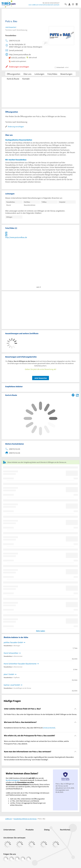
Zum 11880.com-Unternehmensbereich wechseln (44, 5)
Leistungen (39, 74)
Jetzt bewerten (41, 378)
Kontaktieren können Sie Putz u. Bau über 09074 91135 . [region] (30, 728)
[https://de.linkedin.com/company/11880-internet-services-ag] (23, 859)
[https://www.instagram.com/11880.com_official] (11, 859)
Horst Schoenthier (11, 653)
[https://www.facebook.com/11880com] (6, 859)
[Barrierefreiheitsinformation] (74, 4)
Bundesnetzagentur (13, 780)
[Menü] (78, 4)
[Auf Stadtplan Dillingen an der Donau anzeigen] (77, 395)
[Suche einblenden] (66, 4)
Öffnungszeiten (14, 74)
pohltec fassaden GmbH (13, 642)
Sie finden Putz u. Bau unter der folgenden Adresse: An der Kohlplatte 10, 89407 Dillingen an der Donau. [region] (40, 714)
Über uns (27, 74)
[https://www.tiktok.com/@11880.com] (17, 859)
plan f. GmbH (9, 674)
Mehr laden (41, 631)
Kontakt (26, 79)
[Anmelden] (70, 4)
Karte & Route (13, 79)
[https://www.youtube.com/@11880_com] (28, 859)
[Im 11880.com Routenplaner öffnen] (73, 395)
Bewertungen (66, 74)
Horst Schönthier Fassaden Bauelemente (20, 664)
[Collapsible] (75, 709)
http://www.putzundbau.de (16, 237)
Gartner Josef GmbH (12, 685)
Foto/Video (52, 74)
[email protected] (49, 728)
